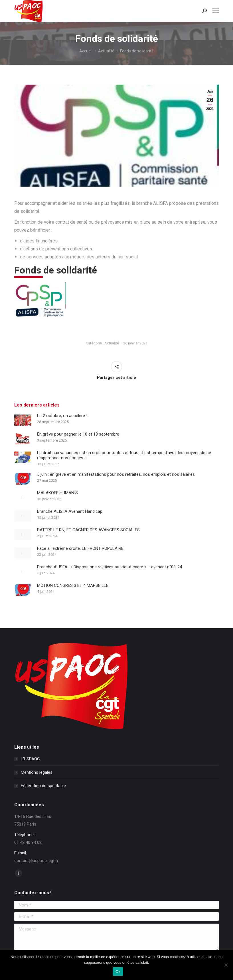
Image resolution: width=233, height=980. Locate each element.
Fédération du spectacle (43, 786)
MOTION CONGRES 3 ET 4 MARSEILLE (73, 585)
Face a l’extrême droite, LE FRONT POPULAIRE (80, 548)
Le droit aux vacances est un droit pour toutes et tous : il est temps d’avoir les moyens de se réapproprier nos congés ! (124, 455)
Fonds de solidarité (56, 270)
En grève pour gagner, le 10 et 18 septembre (78, 434)
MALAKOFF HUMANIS (57, 493)
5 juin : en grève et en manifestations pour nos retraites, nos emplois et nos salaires (116, 474)
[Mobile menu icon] (216, 11)
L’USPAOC (30, 759)
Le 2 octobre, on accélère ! (62, 416)
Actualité (112, 343)
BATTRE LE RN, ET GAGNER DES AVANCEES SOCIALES (88, 530)
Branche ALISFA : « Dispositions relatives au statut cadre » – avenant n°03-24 (110, 567)
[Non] (226, 965)
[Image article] (23, 420)
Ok (118, 972)
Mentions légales (37, 772)
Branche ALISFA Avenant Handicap (70, 511)
